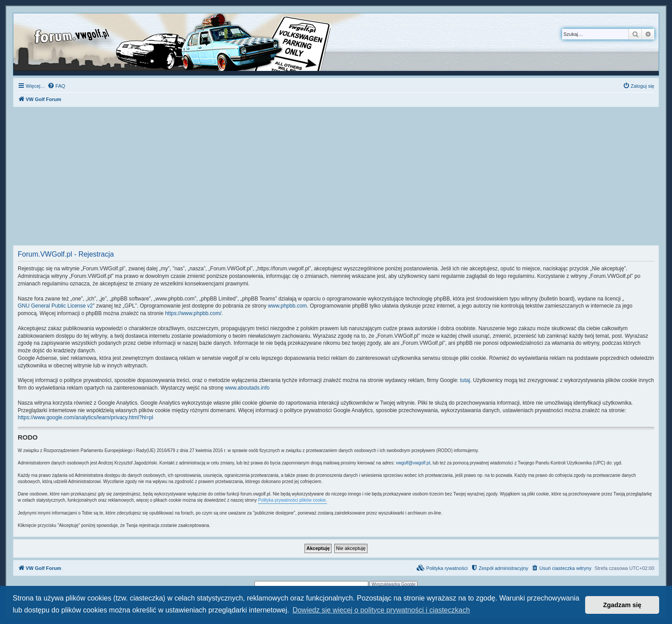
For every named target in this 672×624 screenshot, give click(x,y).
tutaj (465, 380)
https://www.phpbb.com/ (193, 313)
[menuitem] (56, 86)
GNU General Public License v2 (55, 306)
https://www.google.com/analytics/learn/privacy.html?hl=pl (86, 417)
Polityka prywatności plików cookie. (293, 500)
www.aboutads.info (247, 388)
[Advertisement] (336, 179)
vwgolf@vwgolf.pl (413, 463)
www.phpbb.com (287, 306)
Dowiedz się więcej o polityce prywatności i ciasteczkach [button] (381, 610)
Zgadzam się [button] (622, 605)
